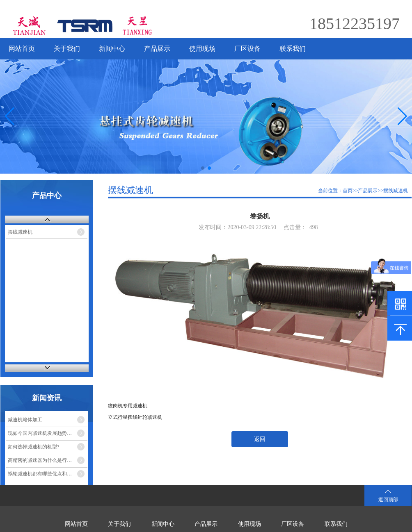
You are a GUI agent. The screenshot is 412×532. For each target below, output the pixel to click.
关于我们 (67, 49)
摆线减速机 (20, 232)
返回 (260, 439)
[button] (402, 116)
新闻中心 (112, 49)
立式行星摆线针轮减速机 (135, 417)
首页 (348, 191)
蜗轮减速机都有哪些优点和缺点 (42, 474)
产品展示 (157, 49)
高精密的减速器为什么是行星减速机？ (48, 460)
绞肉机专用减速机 (128, 406)
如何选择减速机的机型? (33, 447)
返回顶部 (388, 500)
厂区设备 (247, 49)
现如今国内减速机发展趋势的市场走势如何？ (48, 433)
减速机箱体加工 (25, 420)
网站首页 (22, 49)
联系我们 (293, 49)
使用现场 (202, 49)
